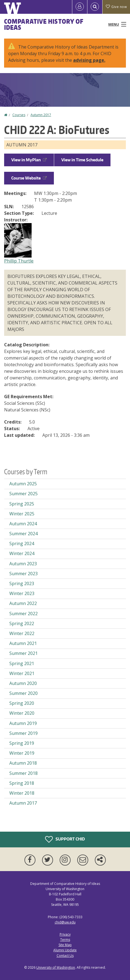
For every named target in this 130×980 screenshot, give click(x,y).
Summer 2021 (23, 653)
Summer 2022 (23, 614)
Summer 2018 (23, 773)
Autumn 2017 (41, 115)
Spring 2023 (22, 583)
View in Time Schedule (82, 160)
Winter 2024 (22, 553)
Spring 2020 (22, 703)
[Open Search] (95, 7)
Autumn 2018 (23, 763)
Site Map (65, 945)
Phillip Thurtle (19, 261)
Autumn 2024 (23, 524)
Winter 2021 (22, 673)
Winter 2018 (22, 793)
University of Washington (56, 967)
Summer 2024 (23, 534)
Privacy (65, 934)
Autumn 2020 (23, 683)
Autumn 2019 (23, 723)
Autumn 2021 (23, 643)
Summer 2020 (23, 693)
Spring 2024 (22, 543)
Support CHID (65, 839)
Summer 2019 (23, 733)
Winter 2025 (22, 514)
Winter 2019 (22, 753)
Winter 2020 (22, 713)
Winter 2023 (22, 593)
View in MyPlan (29, 160)
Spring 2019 (22, 743)
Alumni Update (65, 950)
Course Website (29, 178)
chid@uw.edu (65, 922)
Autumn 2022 (23, 603)
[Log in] (80, 7)
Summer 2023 (23, 574)
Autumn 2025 (23, 484)
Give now (116, 7)
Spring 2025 (22, 504)
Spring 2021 (22, 663)
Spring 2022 (22, 623)
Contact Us (65, 956)
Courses (19, 115)
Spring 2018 (22, 783)
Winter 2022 (22, 633)
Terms (65, 940)
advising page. (89, 60)
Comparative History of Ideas (44, 24)
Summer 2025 (23, 494)
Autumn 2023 (23, 564)
